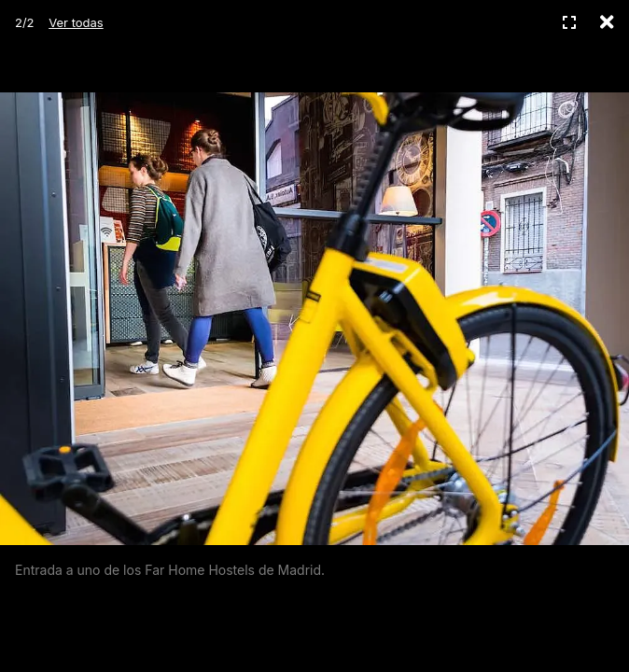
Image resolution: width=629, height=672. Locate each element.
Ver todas (76, 22)
